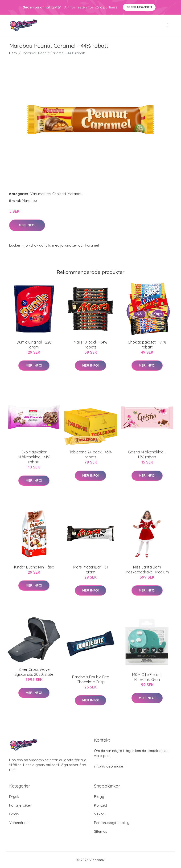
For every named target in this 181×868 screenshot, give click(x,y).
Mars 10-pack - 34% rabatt (90, 345)
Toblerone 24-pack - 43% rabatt (90, 454)
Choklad (59, 194)
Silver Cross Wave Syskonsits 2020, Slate (34, 672)
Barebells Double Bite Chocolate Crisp (90, 679)
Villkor (99, 814)
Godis (14, 814)
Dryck (14, 797)
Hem (13, 53)
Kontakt (101, 805)
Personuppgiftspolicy (112, 823)
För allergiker (20, 805)
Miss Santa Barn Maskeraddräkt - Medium (147, 570)
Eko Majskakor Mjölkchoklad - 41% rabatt (34, 457)
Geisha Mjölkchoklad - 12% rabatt (147, 454)
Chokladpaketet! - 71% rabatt (147, 345)
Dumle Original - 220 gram (34, 345)
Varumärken (41, 194)
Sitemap (101, 831)
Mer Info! (27, 225)
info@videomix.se (109, 766)
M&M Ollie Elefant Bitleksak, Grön (147, 677)
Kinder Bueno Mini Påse (34, 567)
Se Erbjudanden (139, 7)
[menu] (168, 25)
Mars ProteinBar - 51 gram (91, 570)
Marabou (75, 194)
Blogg (99, 797)
